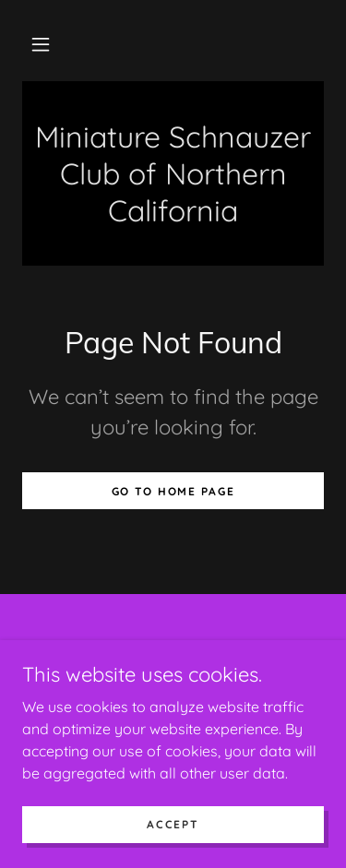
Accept (173, 824)
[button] (41, 44)
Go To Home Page (173, 491)
